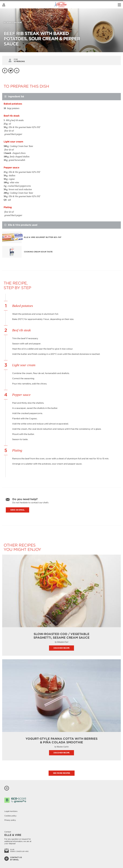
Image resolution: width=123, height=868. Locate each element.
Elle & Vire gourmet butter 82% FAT (43, 237)
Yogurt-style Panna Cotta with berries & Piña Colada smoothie (62, 741)
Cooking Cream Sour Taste (38, 252)
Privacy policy (10, 820)
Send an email (17, 510)
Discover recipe (62, 648)
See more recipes (62, 773)
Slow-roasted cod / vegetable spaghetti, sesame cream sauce (61, 636)
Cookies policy (10, 816)
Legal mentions (11, 811)
